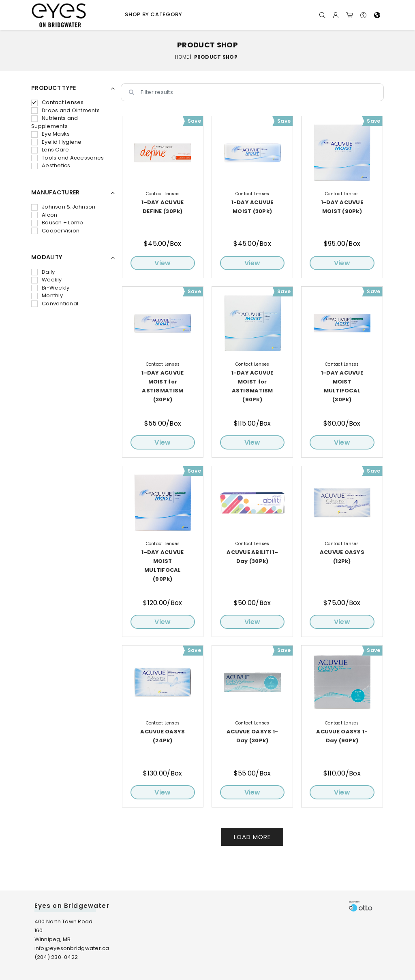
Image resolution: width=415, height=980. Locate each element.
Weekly (47, 280)
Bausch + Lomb (57, 223)
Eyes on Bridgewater (72, 906)
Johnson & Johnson (63, 207)
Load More (252, 837)
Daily (43, 272)
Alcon (44, 215)
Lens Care (50, 150)
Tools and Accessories (67, 158)
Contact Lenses (58, 102)
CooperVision (55, 231)
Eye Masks (50, 134)
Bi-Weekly (50, 288)
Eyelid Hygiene (57, 142)
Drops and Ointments (65, 110)
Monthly (47, 295)
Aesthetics (51, 165)
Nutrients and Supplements (55, 122)
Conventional (55, 304)
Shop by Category (153, 14)
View (163, 263)
